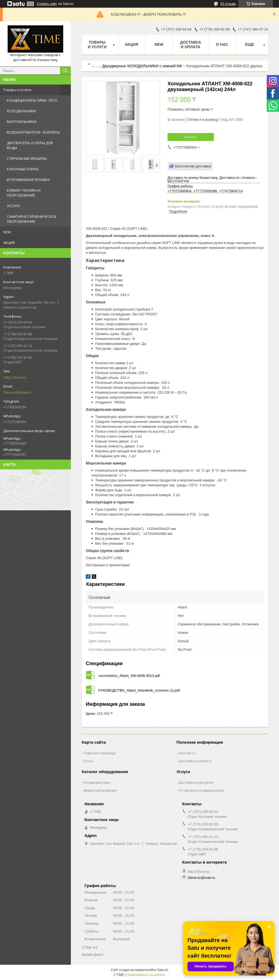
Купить (191, 137)
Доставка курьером (196, 782)
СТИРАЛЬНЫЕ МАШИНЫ (27, 158)
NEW (7, 232)
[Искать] (65, 71)
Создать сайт (47, 4)
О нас (222, 44)
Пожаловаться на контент (146, 975)
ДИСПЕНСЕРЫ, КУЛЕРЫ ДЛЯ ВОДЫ (30, 145)
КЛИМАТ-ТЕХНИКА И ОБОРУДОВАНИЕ (24, 193)
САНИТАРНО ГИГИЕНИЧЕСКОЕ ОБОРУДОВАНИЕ (32, 219)
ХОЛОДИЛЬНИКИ (21, 111)
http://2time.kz (15, 377)
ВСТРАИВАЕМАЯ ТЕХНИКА (28, 180)
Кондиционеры (97, 782)
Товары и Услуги (97, 45)
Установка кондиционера (201, 790)
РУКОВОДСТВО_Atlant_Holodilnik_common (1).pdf (139, 690)
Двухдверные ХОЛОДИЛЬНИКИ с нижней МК (142, 66)
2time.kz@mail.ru (17, 392)
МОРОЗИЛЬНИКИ (22, 122)
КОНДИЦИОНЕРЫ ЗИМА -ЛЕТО (32, 100)
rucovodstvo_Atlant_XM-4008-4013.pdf (129, 676)
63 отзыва (228, 4)
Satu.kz (163, 970)
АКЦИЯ (9, 243)
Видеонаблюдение (100, 790)
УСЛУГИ (13, 206)
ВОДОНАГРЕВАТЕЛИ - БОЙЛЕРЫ (33, 132)
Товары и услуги (17, 90)
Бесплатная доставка (193, 166)
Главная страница (99, 753)
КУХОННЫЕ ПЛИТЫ (23, 169)
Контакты (187, 753)
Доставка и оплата (191, 45)
